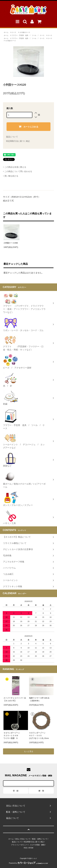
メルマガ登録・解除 (37, 845)
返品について (12, 137)
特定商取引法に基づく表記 (18, 141)
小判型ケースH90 (11, 243)
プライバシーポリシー (19, 845)
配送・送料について (40, 839)
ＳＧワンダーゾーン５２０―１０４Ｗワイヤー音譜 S (12, 736)
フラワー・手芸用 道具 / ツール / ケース (28, 35)
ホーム (6, 32)
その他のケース (25, 32)
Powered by (29, 863)
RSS (26, 848)
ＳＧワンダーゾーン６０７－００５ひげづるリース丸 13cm (39, 736)
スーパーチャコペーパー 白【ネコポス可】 (15, 699)
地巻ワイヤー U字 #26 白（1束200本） (39, 699)
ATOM (31, 848)
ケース (14, 32)
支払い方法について (23, 839)
